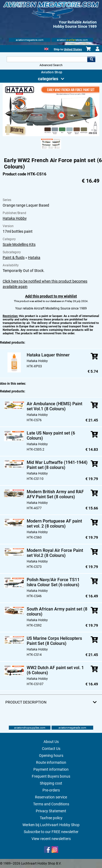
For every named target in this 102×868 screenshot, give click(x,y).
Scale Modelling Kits (19, 244)
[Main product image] (51, 135)
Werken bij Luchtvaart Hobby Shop (51, 825)
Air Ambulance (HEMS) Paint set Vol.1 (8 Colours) (54, 406)
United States (73, 49)
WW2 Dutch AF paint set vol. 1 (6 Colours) (55, 670)
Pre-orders (51, 790)
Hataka (34, 258)
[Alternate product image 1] (51, 149)
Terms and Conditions (51, 804)
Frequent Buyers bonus (51, 776)
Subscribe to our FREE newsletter (51, 832)
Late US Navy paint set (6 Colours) (51, 436)
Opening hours (51, 756)
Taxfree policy (51, 818)
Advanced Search (51, 65)
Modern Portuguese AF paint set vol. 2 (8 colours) (54, 524)
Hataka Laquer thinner (48, 355)
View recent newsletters (51, 839)
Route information (51, 762)
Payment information (51, 769)
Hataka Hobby (15, 218)
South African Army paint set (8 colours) (57, 612)
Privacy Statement (51, 811)
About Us (51, 742)
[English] (46, 48)
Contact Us (51, 749)
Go (91, 59)
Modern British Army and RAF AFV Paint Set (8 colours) (55, 494)
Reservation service (51, 797)
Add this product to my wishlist (51, 296)
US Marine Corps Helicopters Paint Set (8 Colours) (54, 641)
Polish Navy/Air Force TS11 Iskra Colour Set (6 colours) (53, 582)
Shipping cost (51, 783)
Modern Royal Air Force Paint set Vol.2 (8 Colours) (55, 553)
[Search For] (47, 59)
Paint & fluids (14, 258)
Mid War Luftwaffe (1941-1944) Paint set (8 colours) (57, 465)
